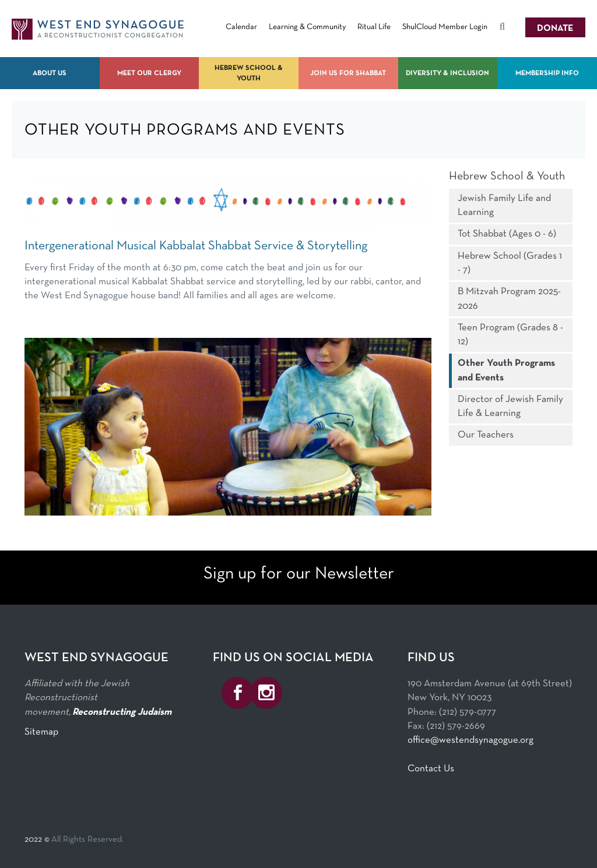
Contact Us (431, 769)
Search (502, 29)
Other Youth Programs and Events (506, 370)
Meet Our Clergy (149, 73)
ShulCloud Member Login (445, 27)
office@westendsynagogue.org (470, 740)
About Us (50, 73)
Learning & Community (307, 27)
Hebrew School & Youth (249, 73)
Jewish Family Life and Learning (504, 205)
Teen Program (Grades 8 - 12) (510, 335)
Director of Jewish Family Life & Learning (510, 406)
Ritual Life (374, 27)
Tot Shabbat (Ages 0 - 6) (507, 234)
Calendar (241, 27)
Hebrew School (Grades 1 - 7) (510, 263)
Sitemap (41, 732)
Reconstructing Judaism (122, 712)
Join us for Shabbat (348, 73)
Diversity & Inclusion (447, 73)
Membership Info (547, 73)
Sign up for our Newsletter (299, 574)
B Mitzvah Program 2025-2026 (509, 299)
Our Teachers (486, 435)
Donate (555, 29)
